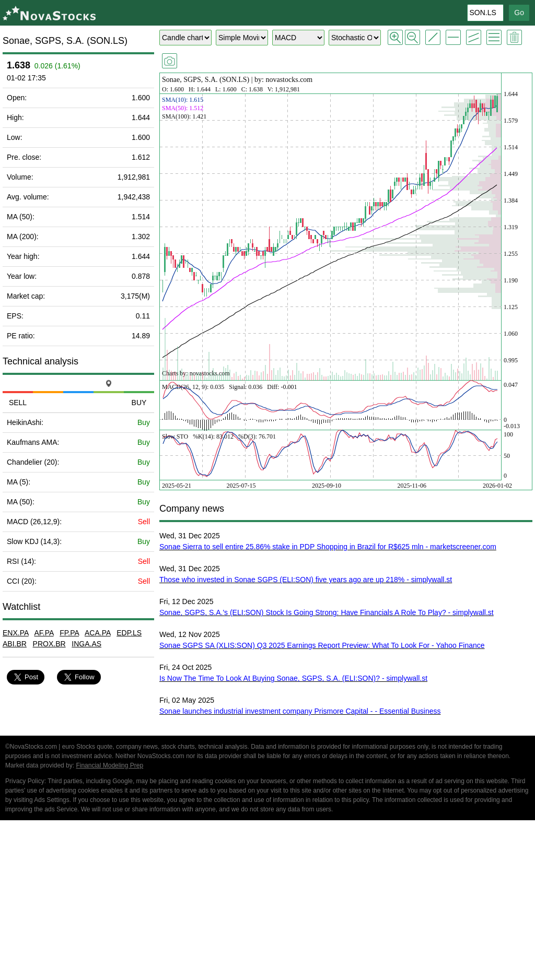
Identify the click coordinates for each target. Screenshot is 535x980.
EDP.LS (129, 633)
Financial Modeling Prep (109, 765)
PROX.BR (49, 644)
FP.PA (69, 633)
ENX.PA (16, 633)
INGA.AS (86, 644)
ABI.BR (15, 644)
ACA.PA (98, 633)
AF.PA (44, 633)
